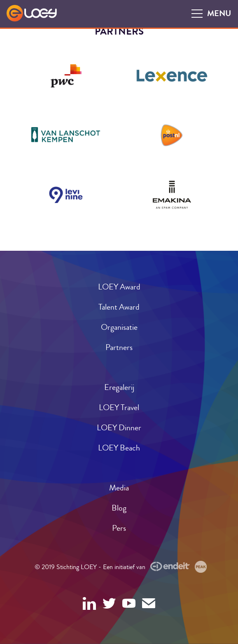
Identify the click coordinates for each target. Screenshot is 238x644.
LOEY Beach (119, 448)
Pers (119, 528)
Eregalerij (119, 387)
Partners (119, 347)
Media (119, 488)
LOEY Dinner (119, 428)
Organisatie (119, 327)
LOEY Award (119, 287)
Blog (119, 508)
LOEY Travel (119, 407)
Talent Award (119, 307)
